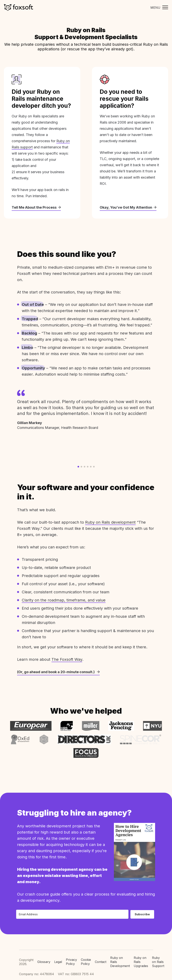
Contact (101, 962)
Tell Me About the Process (36, 207)
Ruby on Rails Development (120, 962)
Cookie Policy (86, 962)
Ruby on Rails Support (158, 962)
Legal (58, 962)
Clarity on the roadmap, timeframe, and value (64, 600)
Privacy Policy (71, 962)
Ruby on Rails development (110, 522)
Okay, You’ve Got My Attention (128, 207)
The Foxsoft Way (67, 659)
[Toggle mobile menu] (158, 7)
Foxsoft (18, 7)
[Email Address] (72, 914)
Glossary (44, 962)
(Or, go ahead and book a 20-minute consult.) (58, 672)
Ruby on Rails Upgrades (141, 962)
